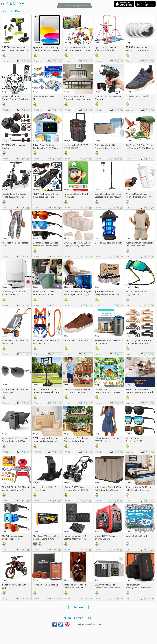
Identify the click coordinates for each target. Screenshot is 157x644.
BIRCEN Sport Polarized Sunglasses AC (136, 293)
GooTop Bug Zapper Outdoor (108, 243)
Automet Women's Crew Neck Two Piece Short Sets (139, 244)
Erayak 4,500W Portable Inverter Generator (106, 537)
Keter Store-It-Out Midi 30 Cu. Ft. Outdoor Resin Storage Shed (108, 490)
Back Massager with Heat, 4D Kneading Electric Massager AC (77, 295)
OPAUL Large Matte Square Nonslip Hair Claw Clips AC (138, 342)
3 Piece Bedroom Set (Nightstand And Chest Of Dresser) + (46, 441)
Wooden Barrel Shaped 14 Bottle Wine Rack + (76, 586)
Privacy (78, 618)
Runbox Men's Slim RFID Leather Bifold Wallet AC (75, 537)
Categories (79, 5)
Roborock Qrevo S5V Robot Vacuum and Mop (15, 293)
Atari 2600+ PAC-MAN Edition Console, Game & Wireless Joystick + (46, 539)
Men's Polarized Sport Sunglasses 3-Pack (12, 537)
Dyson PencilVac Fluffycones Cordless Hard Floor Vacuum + (109, 197)
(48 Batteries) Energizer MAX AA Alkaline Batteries (107, 295)
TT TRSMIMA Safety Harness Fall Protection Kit (46, 342)
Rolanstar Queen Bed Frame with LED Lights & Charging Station (139, 490)
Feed (88, 618)
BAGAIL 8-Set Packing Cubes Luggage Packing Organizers (77, 244)
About (67, 618)
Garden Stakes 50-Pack (137, 536)
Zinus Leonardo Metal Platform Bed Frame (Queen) (77, 98)
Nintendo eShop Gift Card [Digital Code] (76, 195)
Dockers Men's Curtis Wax (76, 340)
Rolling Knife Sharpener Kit (45, 585)
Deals (65, 5)
